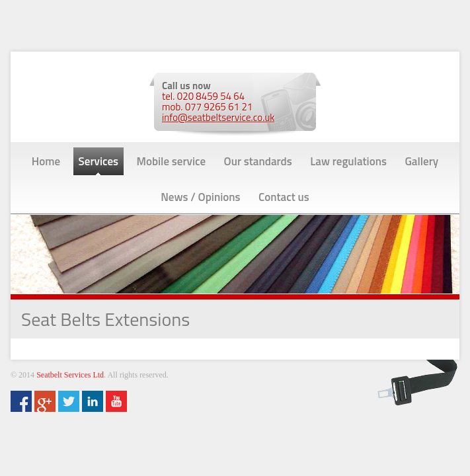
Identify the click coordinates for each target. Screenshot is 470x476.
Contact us (284, 197)
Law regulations (348, 161)
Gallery (421, 161)
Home (46, 161)
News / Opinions (200, 197)
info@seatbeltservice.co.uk (218, 117)
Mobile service (172, 161)
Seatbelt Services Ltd (70, 375)
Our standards (258, 161)
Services (99, 161)
